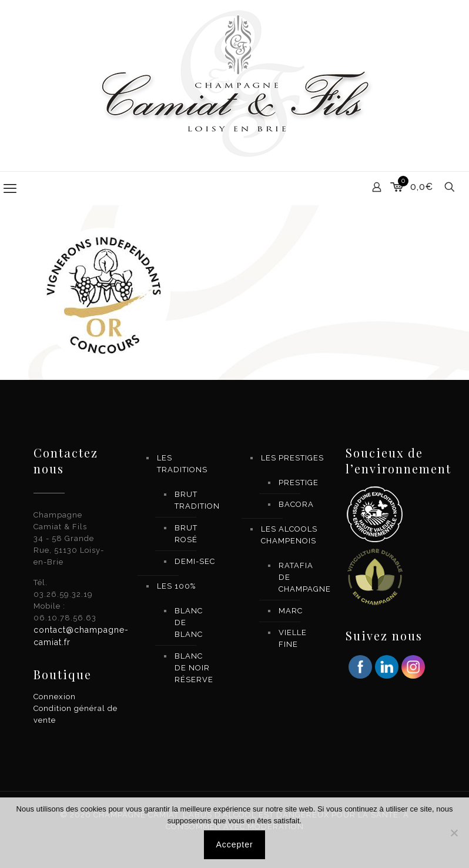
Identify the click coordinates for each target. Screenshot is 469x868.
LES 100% (176, 586)
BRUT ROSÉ (186, 534)
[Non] (454, 833)
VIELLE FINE (293, 638)
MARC (291, 611)
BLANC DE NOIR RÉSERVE (194, 668)
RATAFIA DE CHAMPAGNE (299, 577)
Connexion (55, 697)
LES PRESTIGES (292, 458)
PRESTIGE (299, 483)
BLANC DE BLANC (189, 622)
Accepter (234, 844)
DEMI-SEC (195, 561)
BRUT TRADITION (195, 500)
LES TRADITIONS (182, 464)
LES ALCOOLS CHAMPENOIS (289, 535)
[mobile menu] (10, 188)
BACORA (296, 504)
